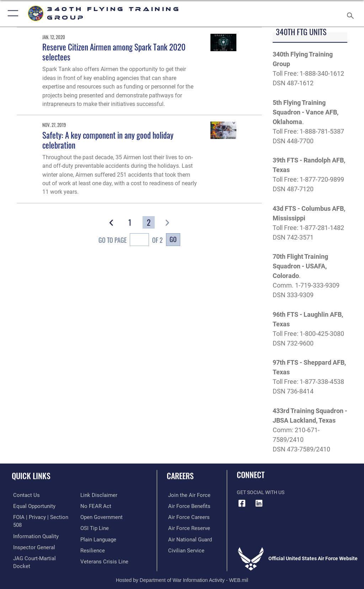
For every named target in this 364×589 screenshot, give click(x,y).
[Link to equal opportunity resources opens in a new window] (32, 506)
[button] (12, 13)
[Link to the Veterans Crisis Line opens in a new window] (102, 549)
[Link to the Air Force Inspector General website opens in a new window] (31, 538)
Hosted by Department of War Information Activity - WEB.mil (182, 573)
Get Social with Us (261, 492)
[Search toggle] (352, 13)
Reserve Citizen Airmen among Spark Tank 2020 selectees (114, 52)
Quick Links (31, 476)
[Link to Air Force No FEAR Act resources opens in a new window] (94, 495)
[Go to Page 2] (149, 222)
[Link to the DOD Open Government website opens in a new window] (100, 506)
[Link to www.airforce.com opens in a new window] (186, 495)
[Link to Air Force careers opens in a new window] (186, 517)
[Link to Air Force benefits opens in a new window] (186, 506)
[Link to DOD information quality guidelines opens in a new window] (33, 528)
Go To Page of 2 (131, 240)
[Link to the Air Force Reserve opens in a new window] (186, 528)
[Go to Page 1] (130, 222)
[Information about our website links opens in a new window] (28, 560)
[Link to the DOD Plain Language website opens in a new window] (98, 528)
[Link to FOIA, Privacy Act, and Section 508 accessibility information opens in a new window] (42, 517)
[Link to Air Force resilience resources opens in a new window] (91, 538)
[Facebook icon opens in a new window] (242, 503)
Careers (180, 476)
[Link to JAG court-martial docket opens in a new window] (40, 549)
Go (173, 239)
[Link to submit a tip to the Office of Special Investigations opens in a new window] (93, 517)
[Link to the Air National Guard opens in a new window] (187, 538)
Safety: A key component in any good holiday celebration (108, 140)
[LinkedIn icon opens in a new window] (259, 503)
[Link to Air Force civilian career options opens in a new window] (183, 549)
